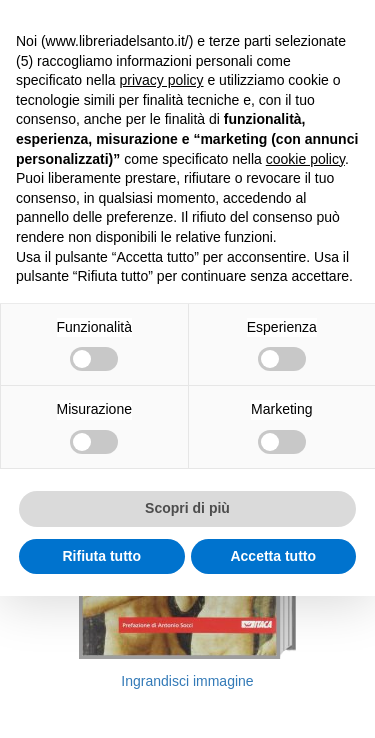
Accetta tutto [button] (273, 556)
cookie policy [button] (305, 159)
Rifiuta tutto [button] (101, 556)
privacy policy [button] (162, 80)
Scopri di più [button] (187, 508)
